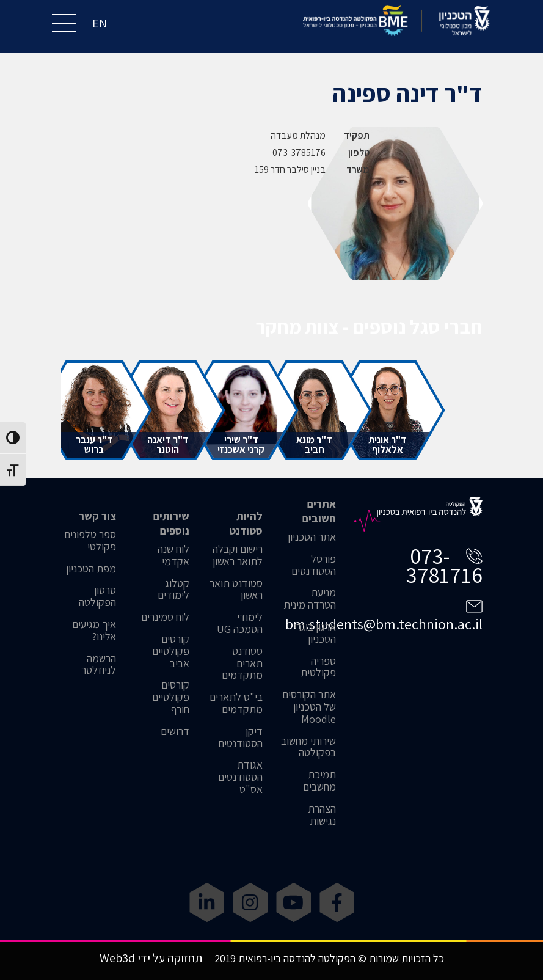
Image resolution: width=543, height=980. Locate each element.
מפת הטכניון (91, 569)
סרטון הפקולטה (97, 596)
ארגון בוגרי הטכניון (315, 633)
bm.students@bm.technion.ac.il (384, 624)
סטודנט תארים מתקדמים (242, 663)
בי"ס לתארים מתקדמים (236, 703)
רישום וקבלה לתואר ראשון (238, 555)
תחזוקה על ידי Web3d (151, 958)
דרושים (175, 731)
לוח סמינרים (165, 617)
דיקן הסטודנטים (240, 737)
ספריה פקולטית (318, 667)
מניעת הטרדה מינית (310, 599)
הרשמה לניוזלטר (99, 665)
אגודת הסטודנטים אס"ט (240, 777)
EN (100, 23)
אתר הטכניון (312, 537)
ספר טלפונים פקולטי (90, 541)
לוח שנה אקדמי (173, 555)
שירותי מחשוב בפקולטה (308, 747)
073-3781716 (444, 565)
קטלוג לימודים (173, 590)
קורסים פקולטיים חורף (171, 697)
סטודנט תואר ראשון (236, 590)
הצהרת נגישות (322, 815)
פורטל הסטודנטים (314, 565)
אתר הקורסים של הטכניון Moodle (309, 707)
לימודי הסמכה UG (240, 623)
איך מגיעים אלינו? (94, 631)
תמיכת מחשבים (319, 781)
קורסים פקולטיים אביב (171, 651)
